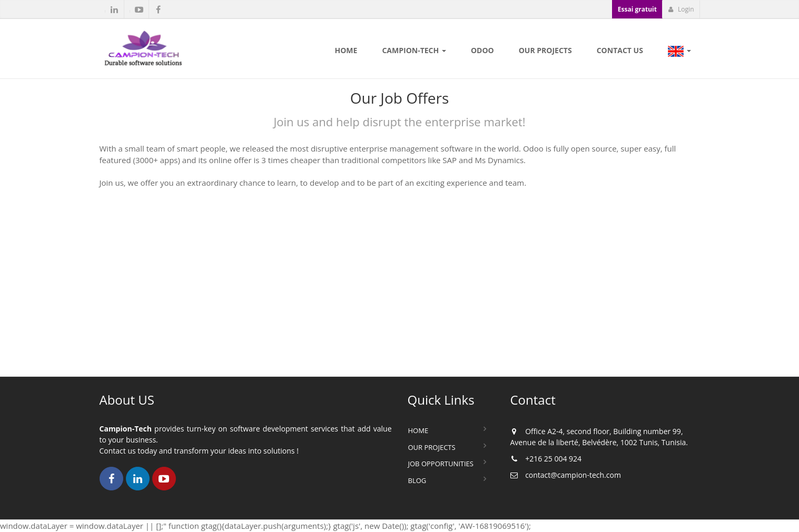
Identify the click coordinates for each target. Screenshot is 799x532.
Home (418, 430)
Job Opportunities (441, 464)
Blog (417, 480)
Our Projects (432, 447)
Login (681, 9)
